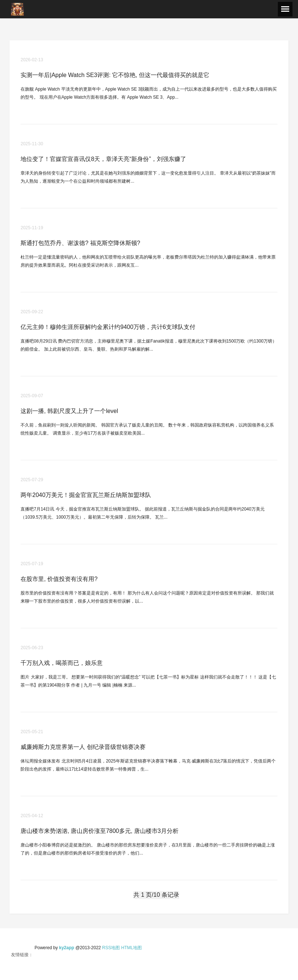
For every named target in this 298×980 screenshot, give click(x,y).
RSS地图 (111, 948)
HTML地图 (132, 948)
